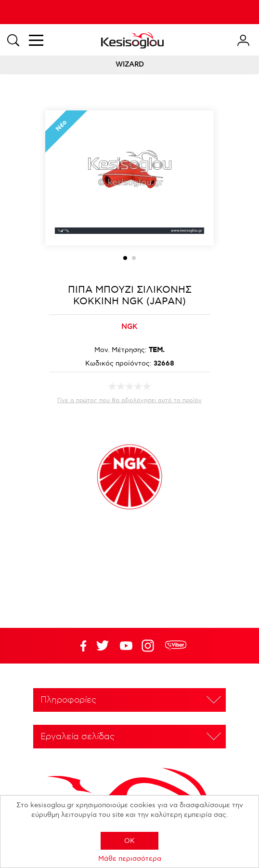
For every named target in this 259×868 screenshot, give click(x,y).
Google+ (150, 646)
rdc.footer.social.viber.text (176, 646)
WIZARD (130, 64)
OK (129, 841)
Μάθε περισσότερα (130, 859)
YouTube (103, 646)
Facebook (79, 646)
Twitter (126, 646)
